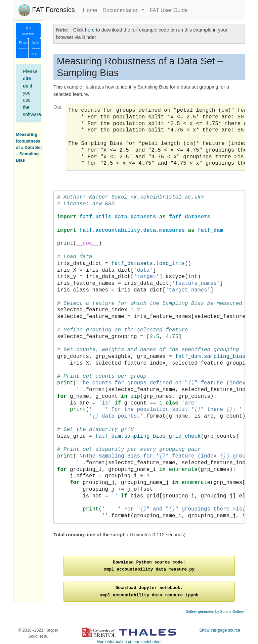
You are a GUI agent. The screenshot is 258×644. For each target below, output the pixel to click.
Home (90, 10)
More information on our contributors (129, 642)
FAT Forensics (47, 10)
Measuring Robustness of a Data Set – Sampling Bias (29, 147)
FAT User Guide (168, 10)
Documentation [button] (121, 10)
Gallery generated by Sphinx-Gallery (215, 611)
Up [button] (28, 30)
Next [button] (36, 48)
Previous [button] (23, 45)
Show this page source (220, 630)
